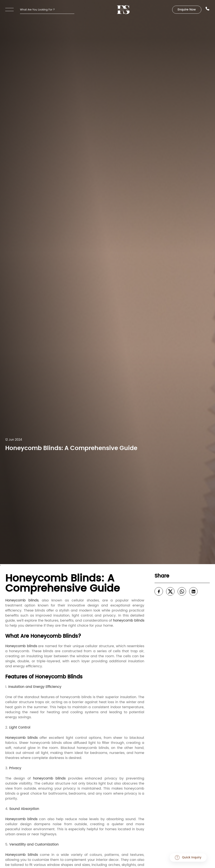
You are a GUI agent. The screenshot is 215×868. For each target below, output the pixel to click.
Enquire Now (187, 10)
